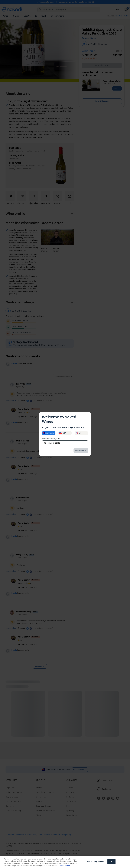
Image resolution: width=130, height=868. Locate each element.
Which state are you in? (51, 439)
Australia (48, 433)
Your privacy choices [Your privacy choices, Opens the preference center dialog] (95, 862)
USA (63, 433)
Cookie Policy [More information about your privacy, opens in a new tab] (64, 866)
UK (78, 433)
